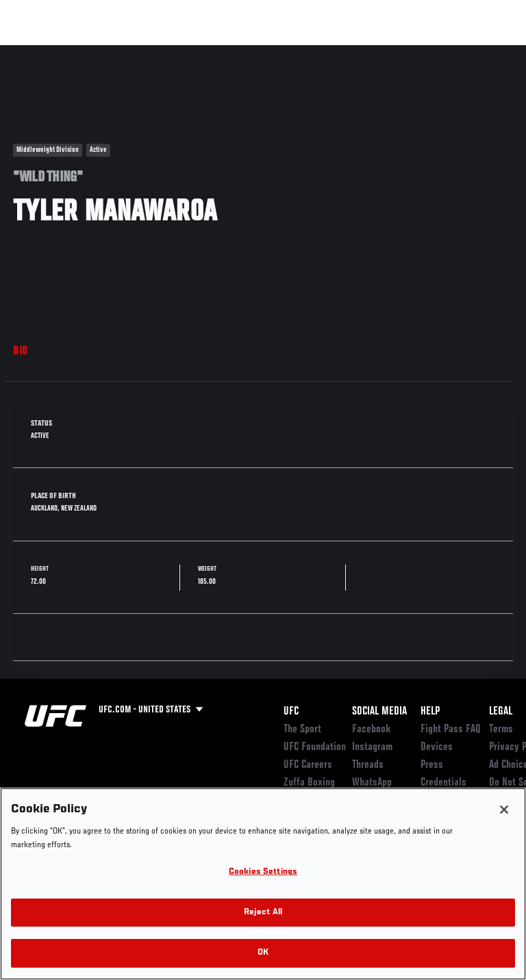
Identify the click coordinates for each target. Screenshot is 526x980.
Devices (437, 747)
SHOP (444, 52)
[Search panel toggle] (481, 52)
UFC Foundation (315, 747)
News (210, 52)
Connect (270, 52)
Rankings (96, 52)
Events (37, 52)
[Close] (504, 810)
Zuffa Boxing (379, 58)
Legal (501, 712)
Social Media (379, 712)
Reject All (263, 913)
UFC (291, 712)
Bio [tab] (21, 352)
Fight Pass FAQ (451, 730)
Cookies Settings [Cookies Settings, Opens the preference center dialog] (263, 872)
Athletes (156, 52)
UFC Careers (308, 765)
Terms (501, 730)
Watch (325, 52)
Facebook (372, 730)
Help (430, 712)
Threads (368, 765)
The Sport (302, 730)
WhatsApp (372, 783)
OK (263, 953)
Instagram (372, 747)
